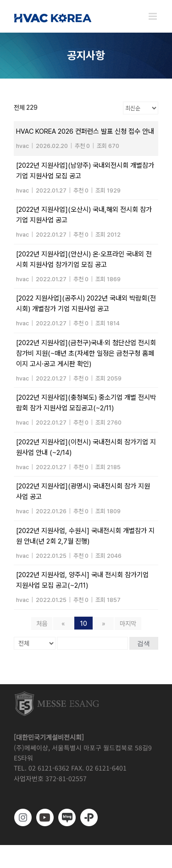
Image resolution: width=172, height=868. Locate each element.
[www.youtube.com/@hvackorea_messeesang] (45, 817)
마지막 (128, 624)
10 (83, 624)
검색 (144, 643)
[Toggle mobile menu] (153, 16)
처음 (42, 624)
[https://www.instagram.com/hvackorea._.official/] (23, 817)
